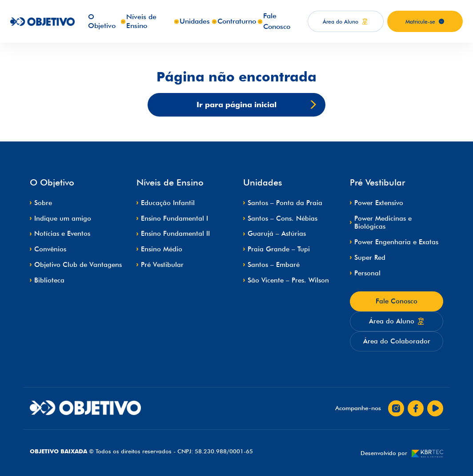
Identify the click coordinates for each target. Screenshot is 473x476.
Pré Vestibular (162, 265)
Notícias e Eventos (62, 234)
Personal (367, 273)
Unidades (195, 21)
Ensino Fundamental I (174, 218)
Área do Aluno (397, 321)
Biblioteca (49, 280)
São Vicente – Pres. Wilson (288, 280)
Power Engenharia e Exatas (396, 242)
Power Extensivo (379, 203)
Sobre (43, 203)
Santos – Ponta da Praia (285, 203)
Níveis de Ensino (141, 21)
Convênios (50, 249)
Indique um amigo (63, 218)
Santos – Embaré (274, 265)
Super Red (370, 258)
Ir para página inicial (257, 105)
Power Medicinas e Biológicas (383, 223)
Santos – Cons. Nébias (283, 218)
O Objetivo (102, 21)
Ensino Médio (162, 249)
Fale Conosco (397, 301)
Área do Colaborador (397, 341)
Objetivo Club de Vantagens (78, 265)
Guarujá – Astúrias (277, 234)
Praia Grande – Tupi (279, 249)
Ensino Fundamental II (175, 234)
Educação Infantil (168, 203)
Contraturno (237, 21)
